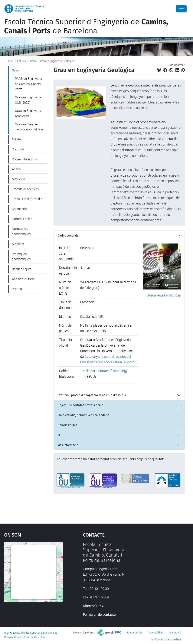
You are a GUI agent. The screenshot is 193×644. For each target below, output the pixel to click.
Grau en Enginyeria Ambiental (28, 113)
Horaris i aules (67, 425)
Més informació (68, 445)
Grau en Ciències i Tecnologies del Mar (29, 127)
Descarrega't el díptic (162, 295)
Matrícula (18, 179)
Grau (33, 61)
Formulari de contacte (99, 615)
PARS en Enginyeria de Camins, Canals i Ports (29, 84)
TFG (60, 435)
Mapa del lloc (135, 633)
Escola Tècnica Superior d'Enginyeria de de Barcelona (86, 26)
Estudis (21, 61)
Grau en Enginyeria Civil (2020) (28, 100)
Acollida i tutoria (23, 279)
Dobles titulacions (24, 159)
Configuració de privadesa (166, 639)
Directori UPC (93, 606)
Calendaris (19, 209)
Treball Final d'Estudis (27, 199)
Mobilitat (18, 244)
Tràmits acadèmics (25, 189)
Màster (17, 139)
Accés (16, 169)
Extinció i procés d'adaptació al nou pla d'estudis (92, 395)
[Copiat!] (183, 70)
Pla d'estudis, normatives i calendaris (83, 415)
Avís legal (174, 633)
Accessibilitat (155, 633)
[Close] (181, 9)
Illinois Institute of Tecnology (106, 371)
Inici (11, 61)
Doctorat (18, 149)
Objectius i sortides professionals (80, 405)
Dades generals (68, 235)
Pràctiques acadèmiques (21, 257)
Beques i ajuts (22, 269)
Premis (17, 289)
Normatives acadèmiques (21, 231)
